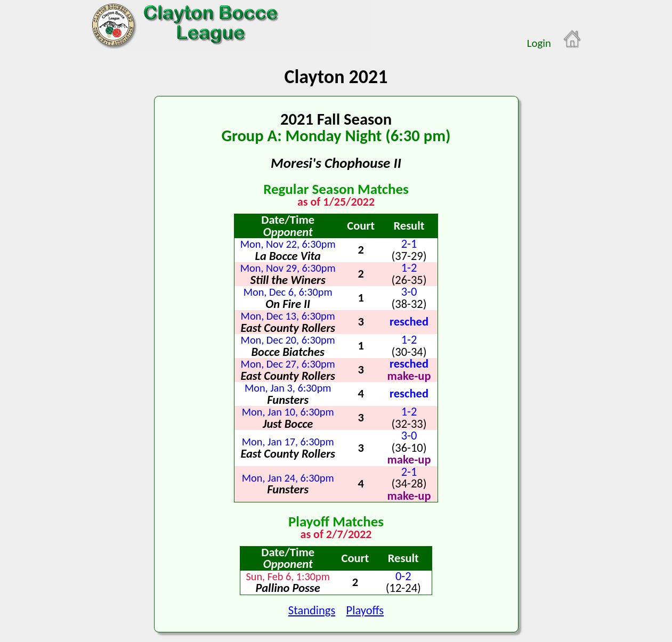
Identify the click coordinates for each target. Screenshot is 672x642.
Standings (312, 610)
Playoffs (365, 610)
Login (539, 43)
